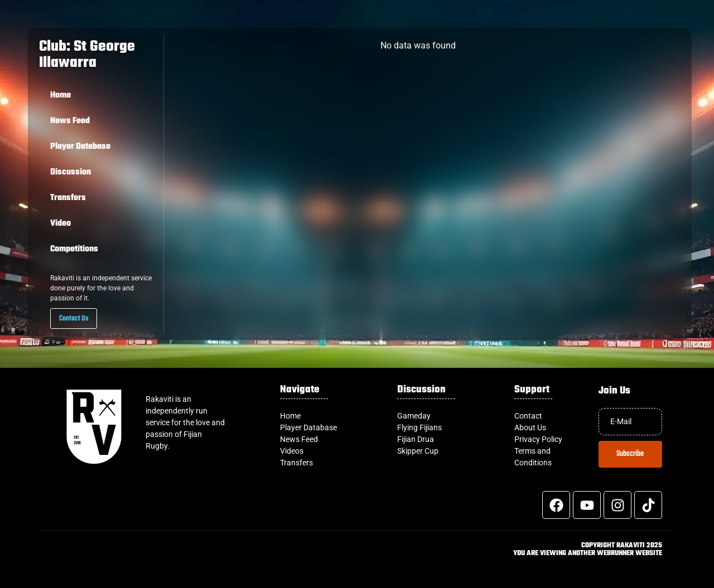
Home (61, 95)
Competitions (74, 249)
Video (61, 223)
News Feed (70, 121)
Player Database (80, 147)
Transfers (68, 198)
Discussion (71, 172)
